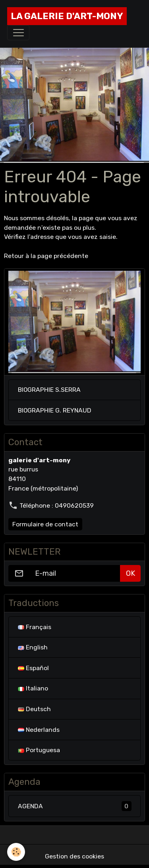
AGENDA (75, 806)
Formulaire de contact (45, 524)
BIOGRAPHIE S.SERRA (49, 390)
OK (131, 573)
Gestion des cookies (74, 856)
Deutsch (34, 709)
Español (33, 668)
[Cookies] (16, 852)
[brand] (67, 16)
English (33, 647)
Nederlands (39, 730)
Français (35, 627)
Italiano (33, 688)
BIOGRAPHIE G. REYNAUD (55, 410)
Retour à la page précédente (46, 256)
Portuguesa (39, 750)
